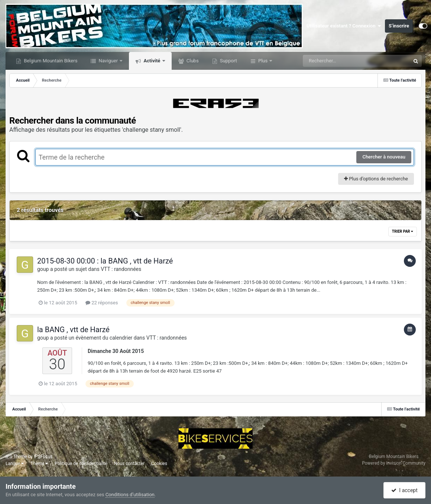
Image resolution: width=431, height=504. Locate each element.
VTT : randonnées (121, 269)
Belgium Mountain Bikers (50, 61)
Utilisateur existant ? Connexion (344, 26)
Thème (39, 464)
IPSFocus (43, 456)
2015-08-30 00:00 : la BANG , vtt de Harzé (105, 261)
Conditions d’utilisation (130, 495)
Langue (15, 464)
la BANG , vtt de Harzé (73, 330)
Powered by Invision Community (394, 463)
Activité (152, 61)
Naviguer (108, 61)
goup (43, 269)
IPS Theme (16, 456)
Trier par (403, 231)
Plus (263, 61)
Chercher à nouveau (384, 157)
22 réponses (102, 303)
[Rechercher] (336, 61)
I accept (404, 490)
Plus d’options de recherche (376, 179)
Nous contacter (129, 464)
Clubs (192, 61)
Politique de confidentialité (81, 464)
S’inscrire (399, 26)
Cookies (159, 464)
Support (228, 61)
